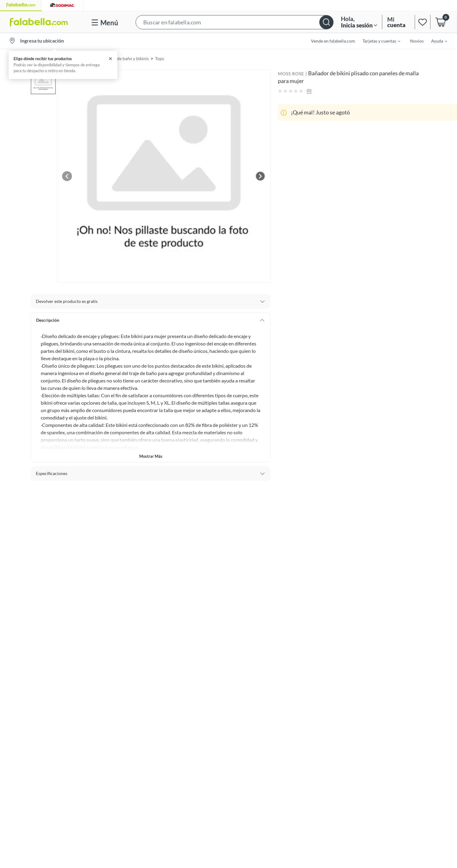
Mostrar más (151, 456)
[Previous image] (67, 176)
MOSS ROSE (291, 74)
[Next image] (260, 176)
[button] (235, 22)
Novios (417, 41)
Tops (159, 58)
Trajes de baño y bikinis (127, 58)
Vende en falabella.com (333, 41)
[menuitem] (378, 41)
